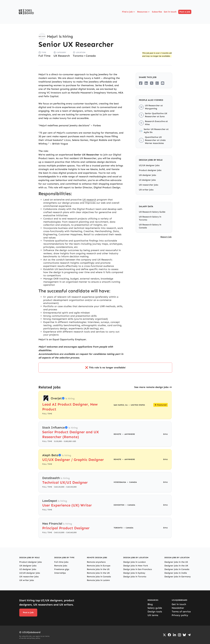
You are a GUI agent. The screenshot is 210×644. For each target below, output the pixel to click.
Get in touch (170, 12)
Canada (91, 56)
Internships (60, 573)
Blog (150, 604)
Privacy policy (180, 615)
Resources (144, 12)
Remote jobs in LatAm (98, 580)
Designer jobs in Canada (177, 569)
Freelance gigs (62, 569)
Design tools (155, 612)
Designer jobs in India (176, 573)
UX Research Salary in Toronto (150, 218)
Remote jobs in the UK (98, 573)
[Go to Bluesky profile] (184, 635)
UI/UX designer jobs (149, 165)
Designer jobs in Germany (178, 577)
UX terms (153, 615)
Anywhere (130, 434)
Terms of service (181, 612)
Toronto (78, 56)
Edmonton (119, 505)
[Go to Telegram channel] (189, 635)
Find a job (129, 12)
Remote (117, 434)
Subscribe (157, 12)
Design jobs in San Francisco (138, 569)
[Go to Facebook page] (169, 635)
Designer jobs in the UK (176, 566)
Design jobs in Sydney (134, 573)
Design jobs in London (134, 562)
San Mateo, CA (121, 405)
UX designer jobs (147, 175)
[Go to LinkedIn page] (174, 635)
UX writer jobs (146, 190)
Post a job (185, 12)
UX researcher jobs (149, 185)
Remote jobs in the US (98, 569)
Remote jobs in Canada (99, 577)
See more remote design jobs (151, 387)
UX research (89, 200)
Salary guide (155, 608)
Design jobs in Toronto (135, 577)
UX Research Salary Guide (152, 212)
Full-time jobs (61, 562)
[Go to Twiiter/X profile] (164, 635)
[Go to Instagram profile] (179, 635)
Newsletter (178, 608)
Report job (166, 237)
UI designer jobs (147, 180)
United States (138, 405)
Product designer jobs (150, 170)
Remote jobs (61, 566)
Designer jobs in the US (176, 562)
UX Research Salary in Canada (150, 226)
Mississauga (120, 482)
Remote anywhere (96, 562)
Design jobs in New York (136, 566)
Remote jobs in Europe (99, 566)
